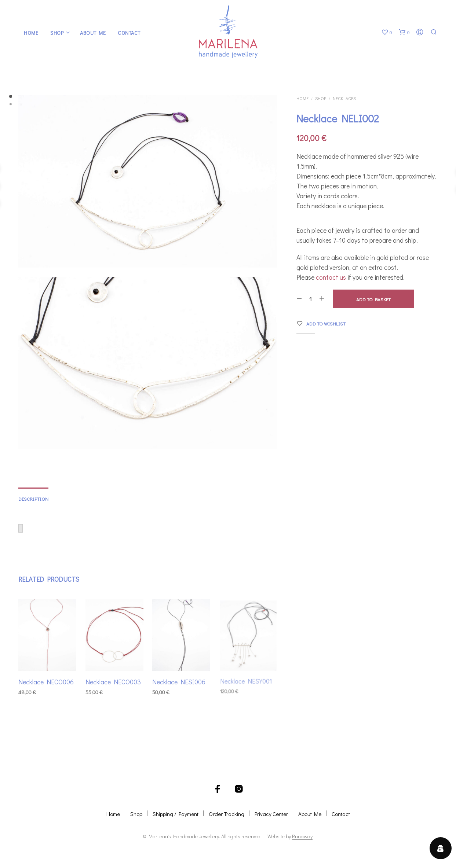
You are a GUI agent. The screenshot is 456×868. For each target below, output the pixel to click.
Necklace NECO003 (113, 680)
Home (31, 33)
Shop (57, 33)
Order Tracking (227, 814)
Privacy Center (271, 814)
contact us (331, 277)
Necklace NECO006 (46, 682)
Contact (129, 33)
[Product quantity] (311, 299)
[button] (387, 32)
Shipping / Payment (176, 814)
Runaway (302, 836)
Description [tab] (33, 499)
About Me (93, 33)
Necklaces (344, 98)
